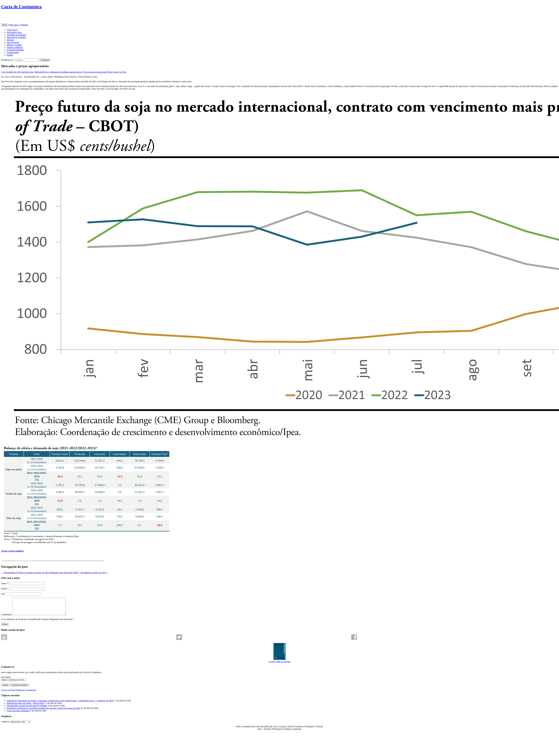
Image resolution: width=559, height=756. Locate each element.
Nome (5, 583)
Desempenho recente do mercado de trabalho (27, 709)
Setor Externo (13, 42)
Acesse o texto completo (12, 551)
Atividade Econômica (16, 35)
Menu (5, 25)
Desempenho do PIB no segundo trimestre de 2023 (25, 573)
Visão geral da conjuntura (18, 714)
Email (5, 589)
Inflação (10, 40)
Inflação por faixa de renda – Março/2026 (25, 706)
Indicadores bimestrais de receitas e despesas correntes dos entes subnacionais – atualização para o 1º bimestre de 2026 (60, 704)
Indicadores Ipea (14, 32)
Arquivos (5, 725)
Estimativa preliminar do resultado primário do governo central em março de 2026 (44, 712)
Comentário (6, 618)
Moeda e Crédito (14, 45)
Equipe (10, 55)
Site (3, 594)
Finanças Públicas (15, 47)
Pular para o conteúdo (18, 25)
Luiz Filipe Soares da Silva (114, 72)
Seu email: (6, 680)
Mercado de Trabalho (16, 37)
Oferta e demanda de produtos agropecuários (62, 72)
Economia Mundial (15, 50)
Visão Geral (12, 30)
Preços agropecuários (93, 72)
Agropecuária (13, 52)
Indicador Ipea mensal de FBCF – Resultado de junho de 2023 (79, 573)
